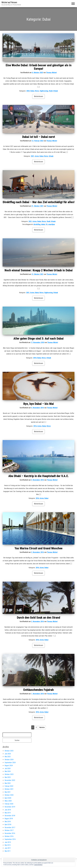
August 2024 (9, 766)
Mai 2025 (8, 757)
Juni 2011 (8, 848)
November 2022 (10, 780)
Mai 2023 (8, 777)
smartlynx (51, 224)
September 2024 (10, 763)
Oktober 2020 (9, 795)
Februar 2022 (9, 786)
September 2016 (10, 839)
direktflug (37, 224)
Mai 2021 (8, 792)
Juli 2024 (8, 768)
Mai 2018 (8, 822)
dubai (43, 224)
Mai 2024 (8, 771)
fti (47, 224)
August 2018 (9, 819)
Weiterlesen (38, 96)
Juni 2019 (8, 810)
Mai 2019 (8, 813)
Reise (37, 91)
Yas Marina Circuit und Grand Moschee (38, 548)
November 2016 (10, 833)
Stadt (51, 91)
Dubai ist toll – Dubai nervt (39, 137)
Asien (37, 156)
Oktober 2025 (9, 751)
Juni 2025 (8, 754)
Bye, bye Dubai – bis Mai (39, 404)
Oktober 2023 (9, 774)
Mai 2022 (8, 783)
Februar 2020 (9, 804)
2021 (32, 156)
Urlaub (56, 91)
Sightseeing (44, 91)
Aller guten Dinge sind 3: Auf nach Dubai (38, 338)
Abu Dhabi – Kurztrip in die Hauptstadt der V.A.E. (39, 476)
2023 (28, 91)
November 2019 (10, 807)
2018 (35, 358)
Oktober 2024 (9, 760)
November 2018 (10, 816)
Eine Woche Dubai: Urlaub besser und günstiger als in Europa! (39, 67)
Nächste (42, 727)
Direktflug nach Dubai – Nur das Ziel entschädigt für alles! (39, 202)
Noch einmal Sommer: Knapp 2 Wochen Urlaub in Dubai (39, 270)
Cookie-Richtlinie (38, 865)
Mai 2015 (8, 845)
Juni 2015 (8, 842)
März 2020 (8, 801)
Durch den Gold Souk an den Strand (38, 618)
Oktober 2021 (9, 789)
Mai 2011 (8, 851)
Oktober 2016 (9, 836)
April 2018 (8, 825)
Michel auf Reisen (9, 2)
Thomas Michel (51, 73)
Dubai (32, 91)
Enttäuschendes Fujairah (38, 690)
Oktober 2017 (9, 830)
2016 (35, 426)
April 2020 (8, 798)
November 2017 (10, 827)
